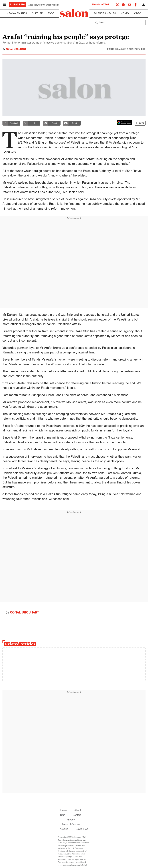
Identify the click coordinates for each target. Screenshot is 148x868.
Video (138, 13)
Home (64, 810)
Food (51, 13)
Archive (64, 829)
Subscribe (17, 5)
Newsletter (101, 5)
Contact (77, 815)
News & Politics (17, 13)
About (78, 810)
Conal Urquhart (16, 49)
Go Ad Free (82, 829)
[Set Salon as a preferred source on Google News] (124, 122)
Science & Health (105, 13)
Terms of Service (71, 824)
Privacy (71, 820)
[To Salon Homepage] (74, 13)
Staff (63, 815)
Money (125, 13)
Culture (37, 13)
